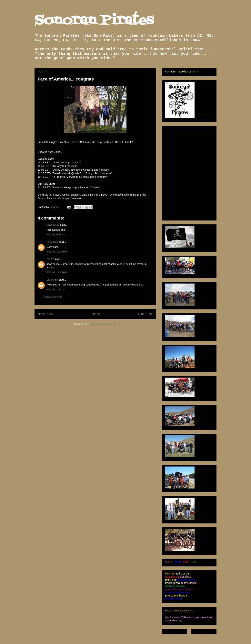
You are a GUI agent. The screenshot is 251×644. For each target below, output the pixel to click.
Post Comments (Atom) (103, 324)
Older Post (145, 314)
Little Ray (52, 242)
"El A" (50, 259)
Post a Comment (52, 297)
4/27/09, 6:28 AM (56, 235)
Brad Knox (53, 225)
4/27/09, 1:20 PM (56, 290)
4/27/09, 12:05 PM (57, 252)
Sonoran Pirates (94, 21)
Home (96, 314)
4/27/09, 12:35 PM (57, 272)
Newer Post (46, 314)
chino (195, 71)
